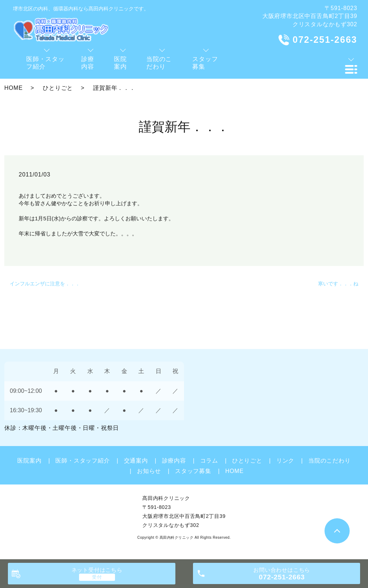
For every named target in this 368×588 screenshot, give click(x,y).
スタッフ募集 (193, 471)
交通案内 (136, 461)
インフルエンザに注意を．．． (45, 284)
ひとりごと (58, 88)
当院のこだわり (330, 461)
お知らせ (149, 471)
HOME (13, 88)
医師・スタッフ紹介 (82, 461)
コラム (209, 461)
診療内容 (174, 461)
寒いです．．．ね (338, 284)
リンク (285, 461)
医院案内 (29, 461)
